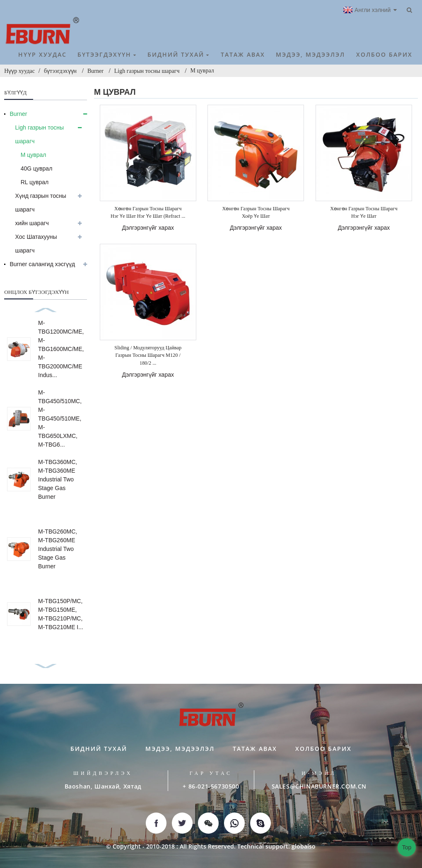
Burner (95, 71)
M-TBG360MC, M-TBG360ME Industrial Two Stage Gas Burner (58, 479)
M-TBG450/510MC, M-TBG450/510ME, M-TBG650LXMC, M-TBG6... (60, 418)
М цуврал (202, 71)
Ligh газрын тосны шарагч (147, 71)
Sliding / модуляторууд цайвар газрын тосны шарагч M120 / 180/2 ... (148, 355)
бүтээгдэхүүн (60, 71)
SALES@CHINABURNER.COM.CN (319, 786)
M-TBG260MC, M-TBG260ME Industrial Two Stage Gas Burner (58, 549)
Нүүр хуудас (19, 71)
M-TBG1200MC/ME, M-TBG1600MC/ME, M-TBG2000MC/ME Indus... (61, 349)
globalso (304, 846)
